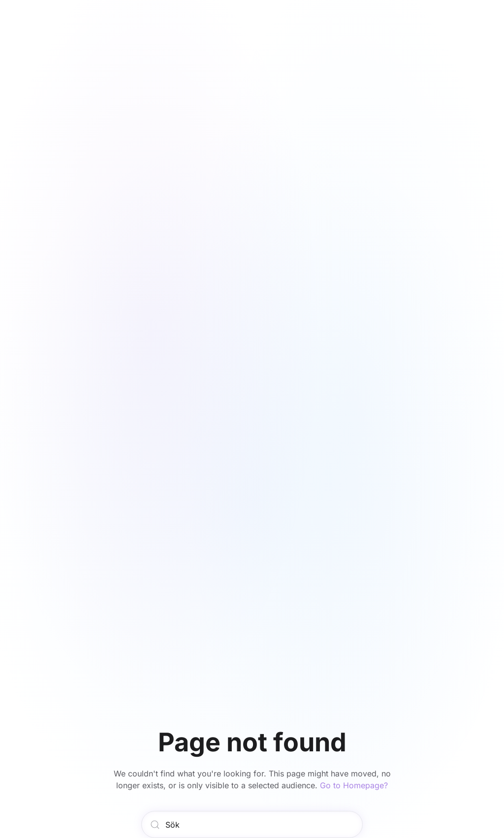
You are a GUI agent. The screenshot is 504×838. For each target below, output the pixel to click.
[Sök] (252, 824)
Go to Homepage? (354, 785)
